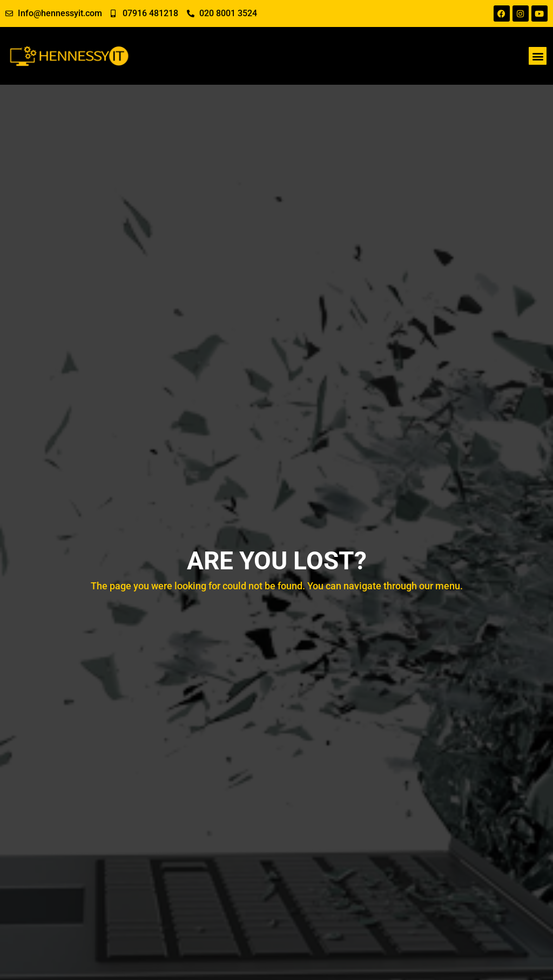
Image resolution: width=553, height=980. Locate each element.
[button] (538, 56)
